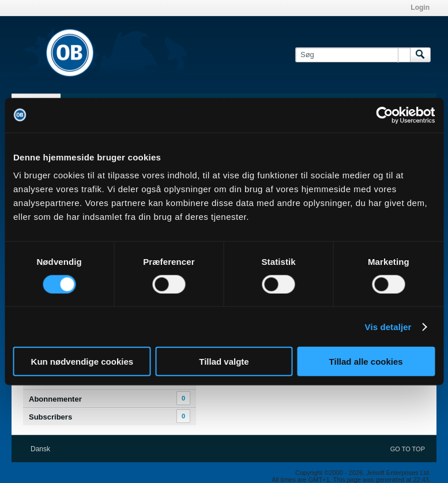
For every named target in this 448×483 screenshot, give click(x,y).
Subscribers (50, 417)
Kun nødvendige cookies (82, 362)
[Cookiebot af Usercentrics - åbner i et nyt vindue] (384, 115)
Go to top (408, 449)
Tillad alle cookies (366, 362)
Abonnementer (55, 399)
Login (420, 8)
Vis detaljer (388, 326)
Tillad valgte (224, 362)
